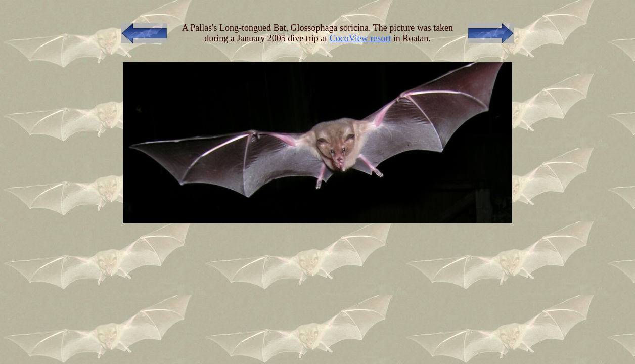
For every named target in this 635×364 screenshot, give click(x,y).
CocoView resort (360, 38)
